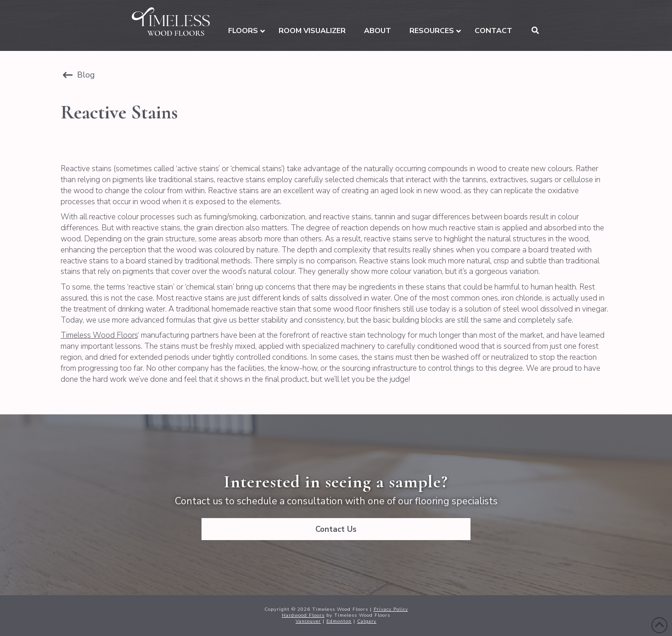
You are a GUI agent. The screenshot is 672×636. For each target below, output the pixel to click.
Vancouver (308, 621)
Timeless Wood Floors (99, 335)
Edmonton (339, 621)
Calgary (367, 621)
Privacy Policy (391, 609)
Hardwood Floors (303, 615)
